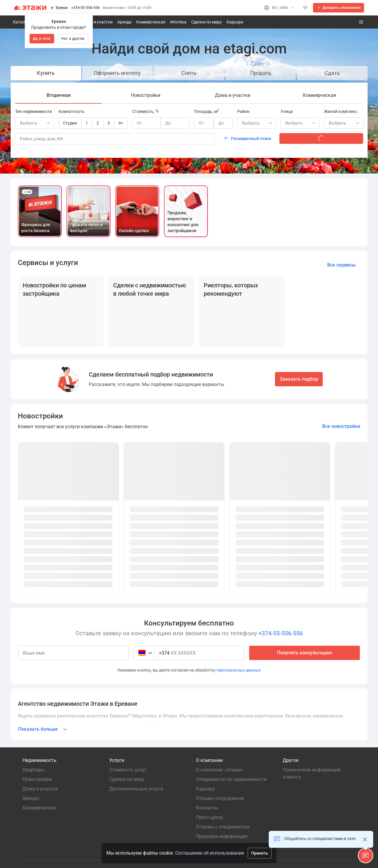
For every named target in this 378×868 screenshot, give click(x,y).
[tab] (59, 95)
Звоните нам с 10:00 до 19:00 (127, 8)
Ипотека (178, 22)
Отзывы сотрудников (220, 798)
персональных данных (239, 670)
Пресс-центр (209, 817)
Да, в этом (42, 39)
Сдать (332, 73)
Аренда (124, 22)
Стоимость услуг (128, 770)
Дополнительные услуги (136, 789)
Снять (189, 73)
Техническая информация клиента (312, 773)
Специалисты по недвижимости (231, 779)
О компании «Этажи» (221, 770)
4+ (121, 123)
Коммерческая (151, 22)
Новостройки (37, 779)
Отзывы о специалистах (223, 827)
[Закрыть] (365, 839)
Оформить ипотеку (117, 73)
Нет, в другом (73, 39)
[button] (366, 856)
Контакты (207, 808)
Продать (261, 73)
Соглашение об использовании (210, 853)
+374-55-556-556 (86, 8)
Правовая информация (222, 836)
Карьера (235, 22)
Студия (70, 123)
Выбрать (258, 123)
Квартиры (34, 770)
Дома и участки (97, 22)
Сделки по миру (207, 22)
